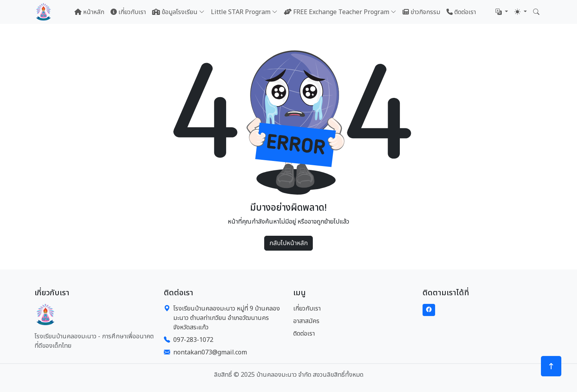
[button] (502, 12)
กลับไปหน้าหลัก (288, 243)
